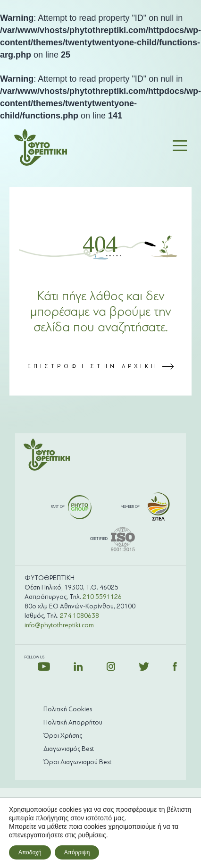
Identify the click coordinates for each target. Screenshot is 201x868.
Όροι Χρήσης (63, 736)
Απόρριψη (77, 852)
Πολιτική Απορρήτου (73, 722)
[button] (180, 147)
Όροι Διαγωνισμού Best (77, 762)
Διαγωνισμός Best (69, 749)
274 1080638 (80, 616)
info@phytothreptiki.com (59, 625)
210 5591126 (102, 597)
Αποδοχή (30, 852)
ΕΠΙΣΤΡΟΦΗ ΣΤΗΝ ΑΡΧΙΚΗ (101, 366)
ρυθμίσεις (92, 835)
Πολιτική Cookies (68, 709)
